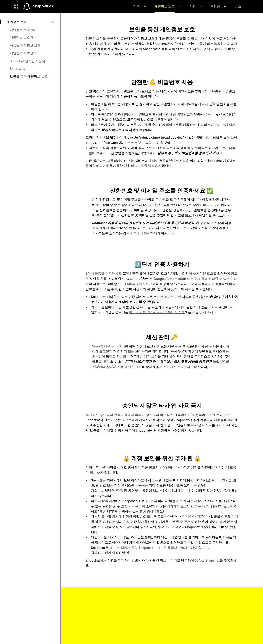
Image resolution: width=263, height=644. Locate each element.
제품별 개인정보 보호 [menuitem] (25, 45)
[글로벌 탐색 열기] (16, 6)
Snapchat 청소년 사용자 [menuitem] (27, 61)
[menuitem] (30, 22)
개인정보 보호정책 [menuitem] (23, 53)
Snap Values (43, 6)
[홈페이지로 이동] (27, 6)
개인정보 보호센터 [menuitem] (23, 30)
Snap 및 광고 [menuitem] (19, 69)
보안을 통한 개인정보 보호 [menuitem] (29, 76)
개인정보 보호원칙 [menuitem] (23, 37)
